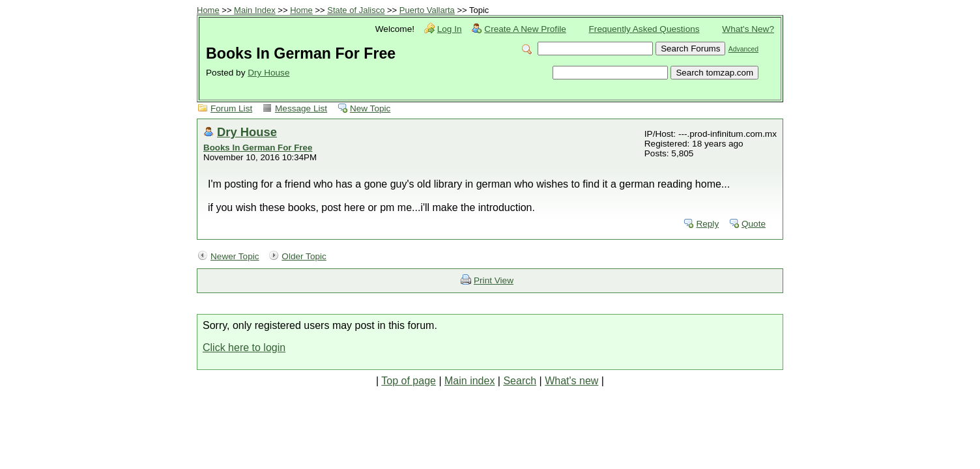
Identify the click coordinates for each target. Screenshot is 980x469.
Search (520, 381)
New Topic (370, 108)
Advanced (743, 49)
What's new (571, 381)
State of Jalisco (356, 10)
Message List (301, 108)
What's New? (748, 29)
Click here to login (244, 348)
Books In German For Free (258, 148)
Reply (707, 224)
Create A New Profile (525, 29)
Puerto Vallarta (427, 10)
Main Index (255, 10)
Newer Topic (235, 256)
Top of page (409, 381)
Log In (450, 29)
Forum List (231, 108)
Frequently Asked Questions (644, 29)
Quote (754, 224)
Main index (469, 381)
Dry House (268, 73)
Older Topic (304, 256)
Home (208, 10)
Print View (494, 280)
